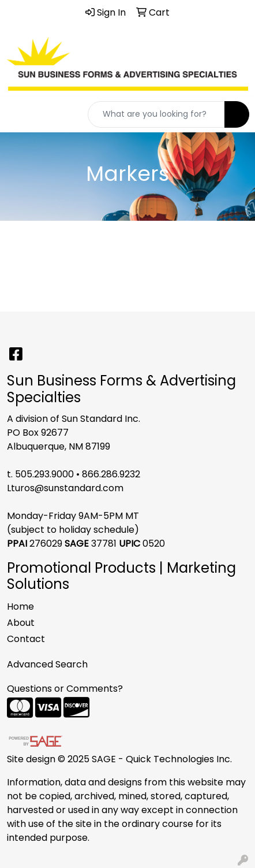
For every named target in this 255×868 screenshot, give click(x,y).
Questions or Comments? (65, 689)
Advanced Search (47, 664)
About (21, 623)
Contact (26, 639)
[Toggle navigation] (18, 114)
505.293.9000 (44, 474)
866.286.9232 (111, 474)
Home (20, 607)
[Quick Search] (156, 114)
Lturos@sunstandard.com (65, 488)
